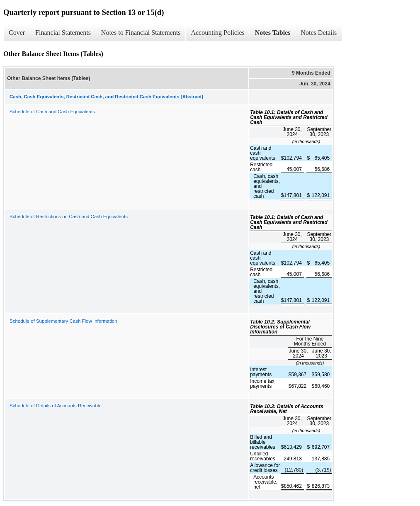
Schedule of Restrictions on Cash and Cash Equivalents (69, 217)
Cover (17, 33)
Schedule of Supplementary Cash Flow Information (63, 321)
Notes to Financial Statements (141, 33)
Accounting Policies (217, 33)
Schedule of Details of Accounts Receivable (56, 406)
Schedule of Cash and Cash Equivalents (52, 112)
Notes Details (319, 33)
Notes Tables (273, 33)
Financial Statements (63, 33)
